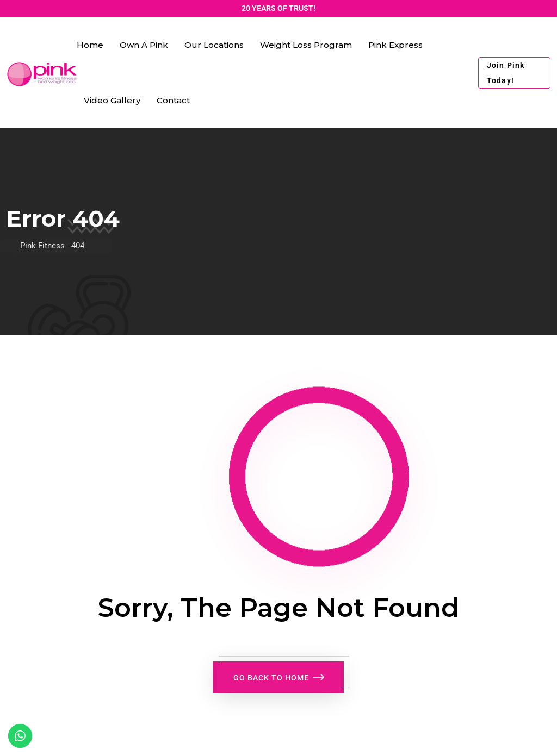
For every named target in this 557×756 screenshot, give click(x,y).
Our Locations (214, 45)
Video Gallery (112, 100)
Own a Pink (144, 45)
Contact (173, 100)
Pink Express (395, 45)
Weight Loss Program (306, 45)
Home (90, 45)
